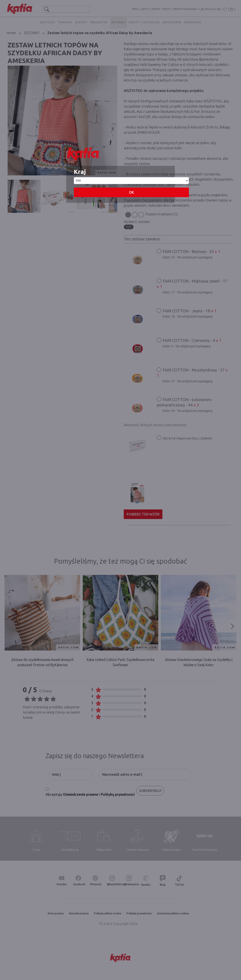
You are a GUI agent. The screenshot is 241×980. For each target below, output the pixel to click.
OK (131, 192)
